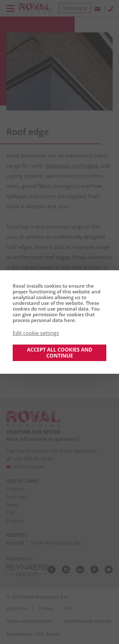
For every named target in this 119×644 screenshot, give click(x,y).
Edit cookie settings (36, 333)
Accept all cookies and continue (60, 353)
